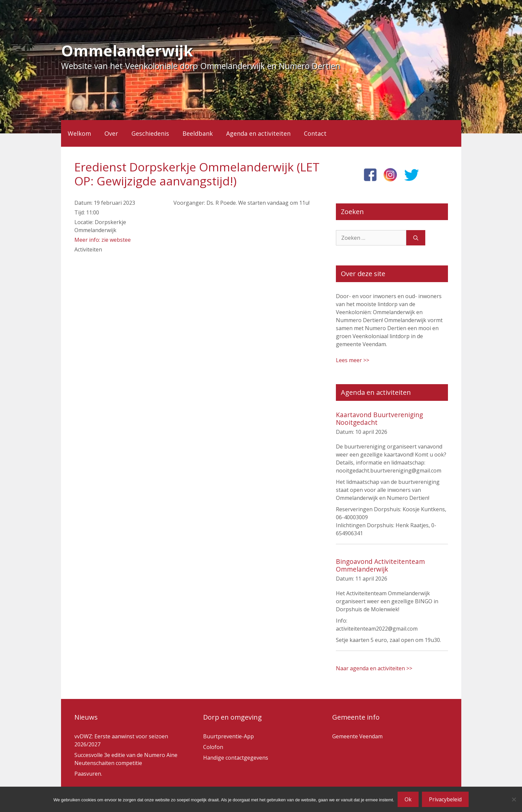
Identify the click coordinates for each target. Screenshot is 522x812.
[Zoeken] (416, 238)
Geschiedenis (150, 133)
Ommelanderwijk (127, 51)
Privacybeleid (445, 799)
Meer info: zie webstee (103, 240)
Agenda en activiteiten (258, 133)
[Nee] (514, 799)
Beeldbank (198, 133)
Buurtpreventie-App (228, 736)
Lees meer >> (353, 360)
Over (111, 133)
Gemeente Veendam (357, 736)
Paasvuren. (88, 774)
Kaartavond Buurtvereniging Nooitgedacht (379, 419)
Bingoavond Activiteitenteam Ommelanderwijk (380, 565)
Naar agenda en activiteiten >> (374, 668)
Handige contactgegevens (236, 758)
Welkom (79, 133)
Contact (315, 133)
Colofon (213, 747)
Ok (408, 799)
